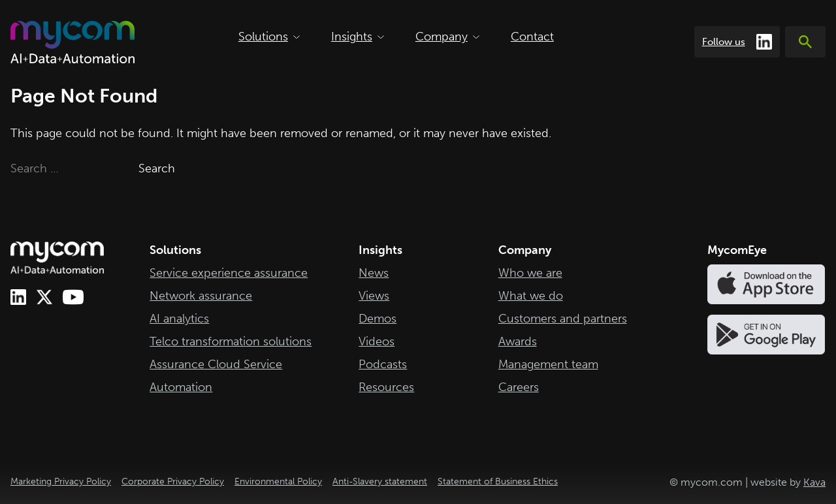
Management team (548, 364)
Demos (378, 319)
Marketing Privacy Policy (61, 481)
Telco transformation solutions (231, 341)
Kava (814, 482)
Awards (518, 341)
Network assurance (201, 296)
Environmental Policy (278, 481)
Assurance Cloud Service (216, 364)
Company (447, 37)
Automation (181, 387)
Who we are (530, 273)
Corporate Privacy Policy (173, 481)
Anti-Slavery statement (380, 481)
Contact (532, 37)
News (374, 273)
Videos (377, 341)
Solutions (269, 37)
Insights (358, 37)
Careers (519, 387)
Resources (386, 387)
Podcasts (383, 364)
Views (374, 296)
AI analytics (179, 319)
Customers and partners (563, 319)
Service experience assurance (229, 273)
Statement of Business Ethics (498, 481)
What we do (531, 296)
